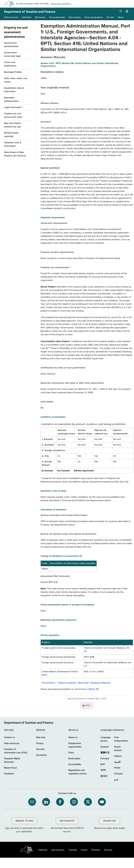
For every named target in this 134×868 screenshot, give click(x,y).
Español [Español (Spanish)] (104, 747)
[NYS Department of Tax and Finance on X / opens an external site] (88, 802)
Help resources (12, 743)
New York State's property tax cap (13, 125)
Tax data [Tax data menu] (110, 17)
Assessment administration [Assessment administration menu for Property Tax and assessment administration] (11, 45)
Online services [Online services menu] (11, 17)
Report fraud (10, 768)
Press (71, 753)
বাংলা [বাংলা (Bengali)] (103, 770)
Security (40, 749)
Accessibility (75, 764)
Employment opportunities (75, 745)
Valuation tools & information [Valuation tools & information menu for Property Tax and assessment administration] (13, 144)
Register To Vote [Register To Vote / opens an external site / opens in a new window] (24, 821)
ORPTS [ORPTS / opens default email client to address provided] (91, 689)
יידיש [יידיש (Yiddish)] (103, 764)
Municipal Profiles (13, 72)
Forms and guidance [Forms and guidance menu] (94, 17)
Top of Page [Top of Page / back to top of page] (48, 683)
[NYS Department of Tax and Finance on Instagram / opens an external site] (74, 802)
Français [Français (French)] (119, 774)
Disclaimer (41, 755)
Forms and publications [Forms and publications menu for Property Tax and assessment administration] (10, 64)
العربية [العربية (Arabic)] (117, 762)
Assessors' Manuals (100, 683)
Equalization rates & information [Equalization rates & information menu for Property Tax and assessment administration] (14, 90)
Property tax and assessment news (13, 115)
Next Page (83, 683)
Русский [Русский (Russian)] (105, 759)
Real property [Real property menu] (75, 17)
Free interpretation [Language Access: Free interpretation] (121, 739)
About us (73, 737)
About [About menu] (120, 17)
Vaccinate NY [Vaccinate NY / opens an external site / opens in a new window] (67, 821)
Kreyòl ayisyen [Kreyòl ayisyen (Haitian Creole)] (118, 749)
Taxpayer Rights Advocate (12, 760)
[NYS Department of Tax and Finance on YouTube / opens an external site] (102, 802)
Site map (41, 737)
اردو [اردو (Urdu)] (116, 780)
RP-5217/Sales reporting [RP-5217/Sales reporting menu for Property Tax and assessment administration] (11, 135)
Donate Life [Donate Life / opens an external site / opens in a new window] (110, 821)
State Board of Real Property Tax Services (15, 154)
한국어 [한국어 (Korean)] (104, 776)
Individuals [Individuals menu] (27, 17)
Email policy (74, 759)
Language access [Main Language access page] (106, 739)
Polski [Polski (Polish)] (117, 768)
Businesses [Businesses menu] (40, 17)
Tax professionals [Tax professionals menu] (57, 17)
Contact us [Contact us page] (10, 737)
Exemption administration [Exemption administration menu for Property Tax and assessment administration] (11, 99)
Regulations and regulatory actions (78, 772)
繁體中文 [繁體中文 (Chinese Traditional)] (105, 753)
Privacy (40, 743)
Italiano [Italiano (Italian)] (118, 756)
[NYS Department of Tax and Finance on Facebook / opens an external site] (60, 802)
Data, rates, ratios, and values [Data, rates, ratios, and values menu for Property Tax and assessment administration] (16, 80)
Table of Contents (67, 683)
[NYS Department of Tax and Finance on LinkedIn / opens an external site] (46, 802)
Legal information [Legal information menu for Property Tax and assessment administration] (13, 107)
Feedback (9, 774)
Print (88, 705)
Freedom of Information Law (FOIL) (16, 751)
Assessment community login (12, 54)
